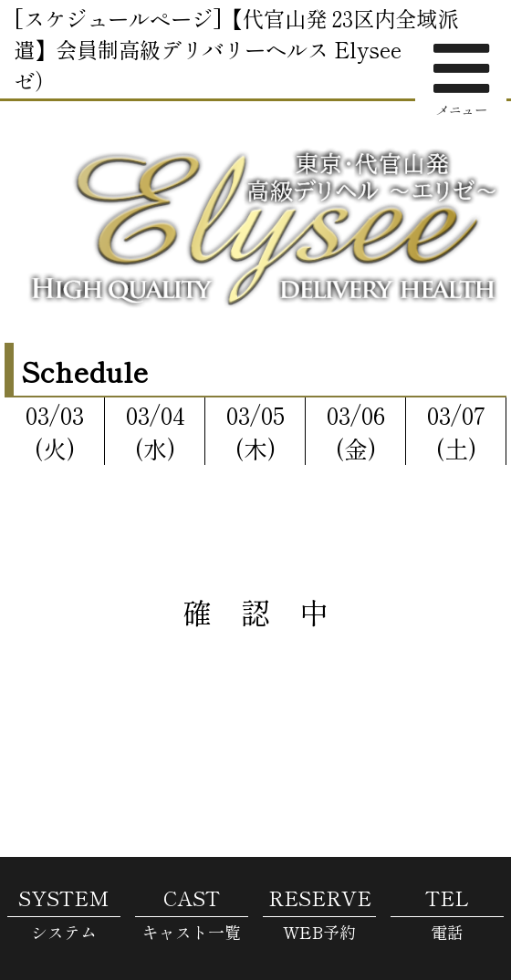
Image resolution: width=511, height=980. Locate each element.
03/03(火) (55, 431)
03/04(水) (155, 431)
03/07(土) (456, 431)
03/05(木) (255, 431)
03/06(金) (356, 431)
